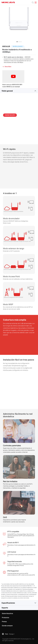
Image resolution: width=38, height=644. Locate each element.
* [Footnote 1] (1, 584)
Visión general (7, 91)
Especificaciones (8, 603)
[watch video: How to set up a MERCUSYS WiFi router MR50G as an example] (13, 77)
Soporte (5, 608)
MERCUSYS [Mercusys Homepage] (8, 2)
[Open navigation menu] (36, 2)
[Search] (33, 2)
